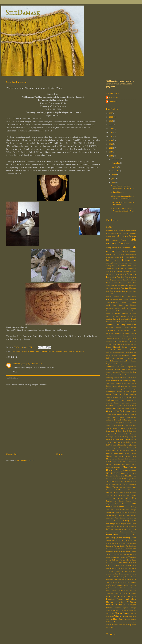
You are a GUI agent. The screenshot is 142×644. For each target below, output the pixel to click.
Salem (116, 552)
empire (113, 364)
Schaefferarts (115, 557)
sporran (109, 574)
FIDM (130, 378)
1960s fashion (115, 257)
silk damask (126, 566)
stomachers (128, 574)
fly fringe (133, 381)
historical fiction (122, 414)
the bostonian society (121, 585)
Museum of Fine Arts (127, 490)
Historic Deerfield (55, 351)
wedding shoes (117, 619)
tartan (129, 580)
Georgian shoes (28, 351)
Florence (126, 381)
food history (110, 383)
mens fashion (131, 473)
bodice (122, 294)
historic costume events (115, 409)
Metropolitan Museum (127, 476)
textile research (130, 582)
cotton (127, 333)
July (113, 179)
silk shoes (128, 568)
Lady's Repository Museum (115, 445)
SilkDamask (23, 12)
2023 (111, 113)
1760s (120, 231)
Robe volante (111, 549)
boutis (108, 302)
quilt (122, 540)
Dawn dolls (117, 341)
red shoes (133, 543)
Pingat (130, 529)
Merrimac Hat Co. (112, 476)
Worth (113, 627)
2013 (111, 152)
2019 (111, 129)
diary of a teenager (123, 344)
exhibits (121, 367)
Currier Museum (113, 339)
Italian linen (115, 428)
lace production (119, 442)
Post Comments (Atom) (25, 461)
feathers (120, 375)
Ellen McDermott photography (124, 358)
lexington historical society (120, 448)
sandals (129, 554)
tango (124, 580)
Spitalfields (132, 571)
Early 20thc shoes (120, 350)
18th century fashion (126, 236)
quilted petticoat (130, 540)
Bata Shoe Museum (128, 288)
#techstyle (109, 231)
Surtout (133, 577)
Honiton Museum (130, 423)
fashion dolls (120, 369)
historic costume (41, 351)
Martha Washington (114, 465)
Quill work (116, 540)
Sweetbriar (110, 580)
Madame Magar (130, 456)
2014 (111, 148)
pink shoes (111, 532)
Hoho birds (117, 420)
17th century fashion (129, 231)
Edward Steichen (130, 353)
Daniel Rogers (126, 339)
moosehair (132, 484)
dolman (133, 344)
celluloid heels (118, 311)
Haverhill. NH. (111, 406)
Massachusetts (116, 467)
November (116, 163)
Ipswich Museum (118, 426)
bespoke (118, 291)
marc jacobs (117, 462)
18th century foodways (117, 240)
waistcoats (132, 610)
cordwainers (17, 351)
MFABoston (110, 479)
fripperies (124, 386)
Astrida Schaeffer (123, 280)
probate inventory (123, 538)
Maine (108, 459)
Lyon (115, 456)
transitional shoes (121, 593)
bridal (113, 302)
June (114, 182)
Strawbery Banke (123, 577)
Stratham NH (111, 577)
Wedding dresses (122, 616)
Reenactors (110, 546)
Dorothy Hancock (129, 347)
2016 (111, 140)
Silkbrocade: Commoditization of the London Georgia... (123, 197)
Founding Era (126, 383)
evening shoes (131, 364)
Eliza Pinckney (123, 355)
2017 (111, 136)
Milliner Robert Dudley (122, 479)
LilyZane (115, 451)
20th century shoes (124, 266)
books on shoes (125, 297)
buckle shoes (111, 305)
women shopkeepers (128, 622)
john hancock (112, 431)
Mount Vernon (112, 487)
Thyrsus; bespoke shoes (119, 591)
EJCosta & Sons (112, 355)
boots (134, 297)
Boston (109, 299)
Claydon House (118, 319)
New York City (130, 507)
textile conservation (117, 582)
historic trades (111, 414)
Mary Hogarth (127, 465)
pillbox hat (120, 529)
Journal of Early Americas (127, 434)
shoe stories (115, 563)
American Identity (119, 274)
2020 (111, 125)
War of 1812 (110, 614)
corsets (121, 330)
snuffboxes (125, 571)
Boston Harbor (118, 300)
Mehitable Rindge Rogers (116, 473)
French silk (116, 386)
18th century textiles (121, 249)
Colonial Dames (130, 322)
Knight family (111, 439)
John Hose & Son (125, 431)
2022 (111, 117)
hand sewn (110, 400)
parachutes (110, 518)
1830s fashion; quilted (114, 234)
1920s (118, 255)
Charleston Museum (120, 314)
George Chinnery (124, 389)
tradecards (109, 593)
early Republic (131, 350)
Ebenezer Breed (111, 353)
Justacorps (109, 437)
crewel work (117, 336)
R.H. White (110, 543)
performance (127, 524)
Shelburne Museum (119, 560)
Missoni (123, 482)
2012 (111, 156)
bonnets (116, 297)
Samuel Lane (121, 554)
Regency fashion (120, 546)
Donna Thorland (113, 347)
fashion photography (113, 372)
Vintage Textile (118, 610)
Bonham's (109, 297)
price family (111, 538)
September (116, 171)
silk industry (119, 568)
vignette (126, 608)
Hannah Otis (120, 400)
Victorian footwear (126, 605)
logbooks (126, 451)
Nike (117, 512)
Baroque (117, 288)
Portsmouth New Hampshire (127, 535)
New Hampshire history (121, 505)
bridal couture (121, 302)
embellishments (112, 361)
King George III (130, 437)
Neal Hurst (127, 495)
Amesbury (133, 277)
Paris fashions (120, 518)
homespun (118, 423)
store (134, 574)
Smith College (116, 571)
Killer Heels (117, 437)
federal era (127, 375)
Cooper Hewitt (130, 328)
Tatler (134, 580)
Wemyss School (130, 619)
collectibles (127, 319)
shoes (131, 563)
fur (129, 386)
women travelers (112, 625)
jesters (134, 428)
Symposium (118, 580)
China (129, 316)
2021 (111, 121)
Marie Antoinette (130, 462)
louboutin (128, 453)
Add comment (13, 378)
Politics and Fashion (127, 532)
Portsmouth (111, 535)
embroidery (125, 361)
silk (134, 563)
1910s (114, 255)
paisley (108, 515)
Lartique (127, 445)
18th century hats (124, 248)
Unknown (17, 364)
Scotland (122, 557)
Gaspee (114, 389)
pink (134, 529)
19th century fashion (128, 257)
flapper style (118, 381)
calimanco (110, 308)
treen (114, 596)
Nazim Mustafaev (117, 495)
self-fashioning (131, 557)
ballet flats (116, 286)
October (115, 167)
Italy (121, 428)
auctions (115, 283)
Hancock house (131, 397)
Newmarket (110, 512)
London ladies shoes (115, 453)
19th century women (125, 263)
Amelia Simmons (123, 271)
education (120, 353)
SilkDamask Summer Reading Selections (122, 203)
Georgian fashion (122, 392)
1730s (115, 231)
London (133, 451)
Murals (115, 490)
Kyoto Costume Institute (125, 439)
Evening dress (121, 364)
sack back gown (126, 549)
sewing (108, 560)
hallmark (122, 397)
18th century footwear (121, 241)
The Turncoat (125, 588)
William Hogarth (113, 622)
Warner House (78, 351)
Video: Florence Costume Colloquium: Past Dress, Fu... (123, 187)
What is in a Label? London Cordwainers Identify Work (123, 210)
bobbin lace (114, 294)
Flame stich (110, 381)
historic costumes (130, 409)
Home (59, 454)
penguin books (118, 524)
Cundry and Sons (129, 336)
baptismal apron (125, 286)
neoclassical (126, 498)
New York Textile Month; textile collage (121, 510)
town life (132, 591)
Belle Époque (111, 291)
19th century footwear (118, 260)
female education (120, 378)
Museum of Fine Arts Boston (118, 493)
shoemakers (124, 563)
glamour (133, 395)
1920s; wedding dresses (128, 255)
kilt (123, 437)
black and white (127, 291)
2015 (111, 144)
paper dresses (131, 515)
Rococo (118, 549)
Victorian (120, 602)
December (116, 159)
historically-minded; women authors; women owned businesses (121, 417)
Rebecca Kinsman (120, 543)
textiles (109, 585)
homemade (110, 423)
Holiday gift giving (129, 420)
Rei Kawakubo (131, 546)
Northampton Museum (128, 512)
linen (121, 451)
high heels (120, 406)
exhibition (110, 367)
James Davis (127, 428)
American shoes (123, 277)
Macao (121, 456)
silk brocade (112, 565)
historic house (131, 412)
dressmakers (110, 350)
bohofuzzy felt (131, 294)
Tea (107, 582)
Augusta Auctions (125, 283)
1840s (124, 234)
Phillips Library (125, 526)
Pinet (126, 529)
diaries (114, 344)
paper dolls (122, 515)
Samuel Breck (131, 552)
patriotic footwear (113, 521)
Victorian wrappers (113, 608)
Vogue (126, 610)
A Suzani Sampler (118, 192)
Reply (15, 371)
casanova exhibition (121, 308)
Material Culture (130, 470)
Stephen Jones (118, 574)
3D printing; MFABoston (127, 269)
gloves (108, 397)
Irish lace (128, 426)
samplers (122, 552)
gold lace (114, 397)
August (114, 175)
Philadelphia (115, 526)
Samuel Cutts (111, 554)
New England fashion (123, 501)
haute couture (131, 403)
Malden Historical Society (121, 459)
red (128, 543)
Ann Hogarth (111, 280)
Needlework (115, 498)
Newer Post (12, 454)
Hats (122, 403)
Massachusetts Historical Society (121, 469)
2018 (111, 132)
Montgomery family (120, 484)
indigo (108, 426)
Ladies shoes (67, 351)
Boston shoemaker (130, 300)
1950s (108, 257)
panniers (114, 515)
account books (111, 271)
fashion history (131, 369)
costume (126, 330)
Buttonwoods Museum (127, 305)
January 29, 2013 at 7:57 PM (32, 364)
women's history (125, 625)
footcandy (118, 383)
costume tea (120, 333)
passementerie (131, 518)
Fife (135, 378)
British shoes (131, 302)
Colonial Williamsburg (116, 324)
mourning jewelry (125, 487)
